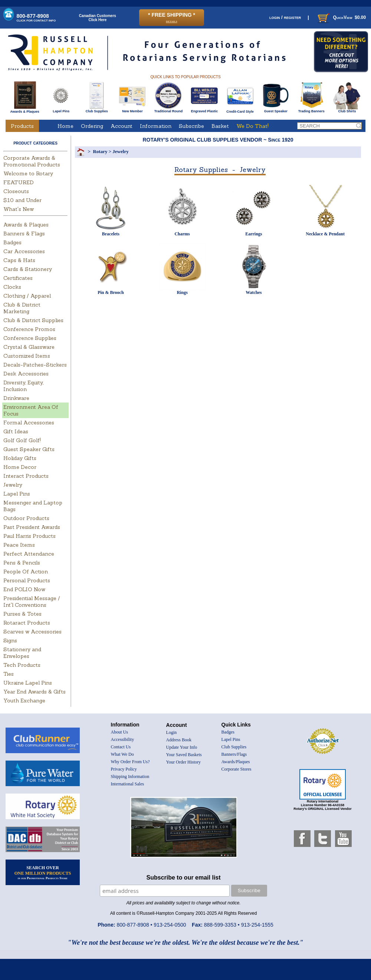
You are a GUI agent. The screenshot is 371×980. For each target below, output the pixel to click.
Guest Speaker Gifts (29, 449)
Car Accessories (24, 251)
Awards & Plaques (24, 110)
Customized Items (27, 356)
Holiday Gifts (20, 458)
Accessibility (123, 739)
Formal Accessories (29, 423)
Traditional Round (169, 110)
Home (65, 126)
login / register (285, 17)
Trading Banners (311, 110)
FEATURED (19, 182)
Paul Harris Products (29, 536)
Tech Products (22, 665)
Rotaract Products (27, 623)
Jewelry (13, 485)
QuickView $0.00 (341, 17)
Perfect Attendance (29, 554)
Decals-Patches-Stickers (35, 365)
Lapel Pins (61, 110)
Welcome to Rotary (28, 173)
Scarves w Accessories (32, 632)
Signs (10, 640)
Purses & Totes (22, 614)
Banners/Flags (234, 754)
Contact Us (121, 747)
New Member (132, 110)
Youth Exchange (24, 701)
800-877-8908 (36, 18)
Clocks (12, 287)
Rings (182, 292)
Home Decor (20, 467)
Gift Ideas (16, 431)
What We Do (122, 754)
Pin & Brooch (111, 292)
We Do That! (252, 126)
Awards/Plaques (236, 762)
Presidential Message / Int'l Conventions (32, 602)
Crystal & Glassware (29, 347)
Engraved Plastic (204, 110)
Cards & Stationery (28, 269)
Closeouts (16, 191)
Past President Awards (32, 527)
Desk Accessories (26, 374)
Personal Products (27, 580)
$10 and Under (22, 200)
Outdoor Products (26, 518)
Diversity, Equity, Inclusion (23, 386)
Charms (182, 234)
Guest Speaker (276, 110)
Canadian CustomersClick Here (98, 18)
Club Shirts (347, 110)
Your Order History (183, 762)
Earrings (254, 234)
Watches (254, 292)
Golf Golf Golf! (22, 440)
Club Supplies (97, 110)
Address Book (179, 740)
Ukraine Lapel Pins (28, 683)
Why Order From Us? (130, 762)
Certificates (18, 278)
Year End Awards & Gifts (35, 692)
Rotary (100, 151)
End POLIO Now (24, 589)
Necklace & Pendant (325, 234)
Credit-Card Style (240, 110)
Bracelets (111, 234)
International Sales (128, 784)
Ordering (92, 126)
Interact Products (26, 476)
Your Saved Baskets (184, 755)
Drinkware (16, 398)
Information (156, 126)
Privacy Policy (124, 769)
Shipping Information (130, 777)
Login (172, 732)
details (171, 21)
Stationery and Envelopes (22, 653)
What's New (19, 209)
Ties (9, 674)
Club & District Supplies (33, 320)
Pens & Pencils (22, 563)
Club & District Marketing (22, 308)
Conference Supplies (30, 338)
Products (22, 126)
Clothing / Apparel (27, 296)
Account (122, 126)
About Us (119, 732)
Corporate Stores (237, 769)
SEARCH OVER (43, 873)
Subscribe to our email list (184, 878)
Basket (220, 126)
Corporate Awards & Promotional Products (32, 161)
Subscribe (191, 126)
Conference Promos (29, 329)
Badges (12, 242)
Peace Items (19, 545)
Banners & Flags (24, 234)
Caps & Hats (19, 260)
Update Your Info (182, 747)
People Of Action (26, 572)
